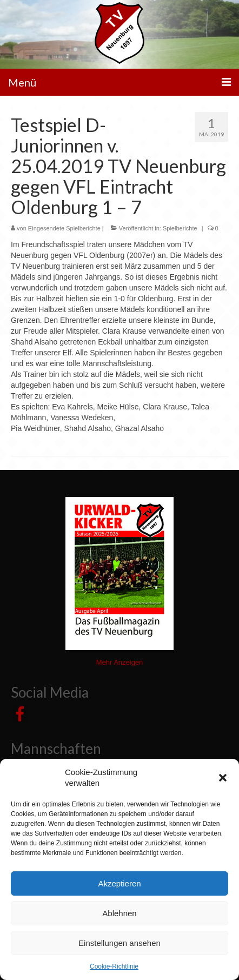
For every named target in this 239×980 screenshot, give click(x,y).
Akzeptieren (119, 883)
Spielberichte (180, 228)
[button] (223, 778)
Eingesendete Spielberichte (64, 228)
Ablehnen (119, 913)
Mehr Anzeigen (120, 662)
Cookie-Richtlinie (114, 966)
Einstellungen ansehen (119, 943)
